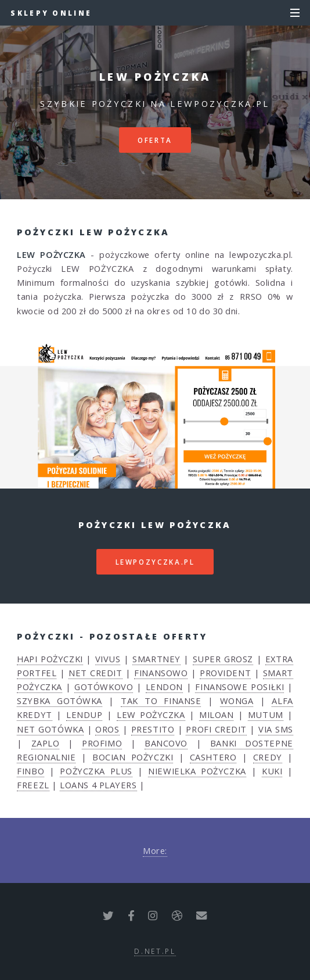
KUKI (272, 771)
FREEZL (33, 785)
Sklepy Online (51, 13)
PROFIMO (102, 743)
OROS (107, 729)
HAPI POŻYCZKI (50, 659)
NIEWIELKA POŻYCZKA (197, 771)
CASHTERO (213, 757)
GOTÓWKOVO (104, 687)
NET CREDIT (95, 673)
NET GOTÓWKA (50, 729)
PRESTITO (153, 729)
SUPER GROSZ (223, 659)
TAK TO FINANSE (161, 701)
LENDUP (84, 715)
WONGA (237, 701)
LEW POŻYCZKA (151, 715)
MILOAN (216, 715)
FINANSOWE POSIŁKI (239, 687)
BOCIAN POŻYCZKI (133, 757)
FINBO (30, 771)
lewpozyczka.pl (155, 562)
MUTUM (266, 715)
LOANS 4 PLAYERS (98, 785)
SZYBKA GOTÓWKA (59, 701)
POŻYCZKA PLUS (96, 771)
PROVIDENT (225, 673)
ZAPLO (46, 743)
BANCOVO (166, 743)
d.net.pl (155, 951)
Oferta (155, 140)
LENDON (164, 687)
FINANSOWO (161, 673)
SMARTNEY (156, 659)
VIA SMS (276, 729)
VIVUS (108, 659)
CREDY (268, 757)
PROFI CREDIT (216, 729)
